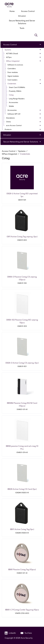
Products (23, 129)
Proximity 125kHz (15, 91)
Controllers (12, 68)
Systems (23, 50)
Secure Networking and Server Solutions (22, 22)
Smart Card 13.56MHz (17, 87)
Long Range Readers (17, 99)
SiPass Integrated (24, 61)
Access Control (28, 11)
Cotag (11, 95)
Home (12, 11)
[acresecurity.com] (22, 5)
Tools (22, 28)
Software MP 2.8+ (24, 114)
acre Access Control (23, 125)
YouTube (26, 633)
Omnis (23, 122)
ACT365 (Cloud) (23, 53)
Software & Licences (15, 65)
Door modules (13, 72)
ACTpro (23, 57)
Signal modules (13, 76)
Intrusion (22, 16)
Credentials (24, 84)
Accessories (13, 102)
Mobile (11, 106)
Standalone (23, 118)
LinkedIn (10, 633)
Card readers (24, 80)
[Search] (36, 35)
